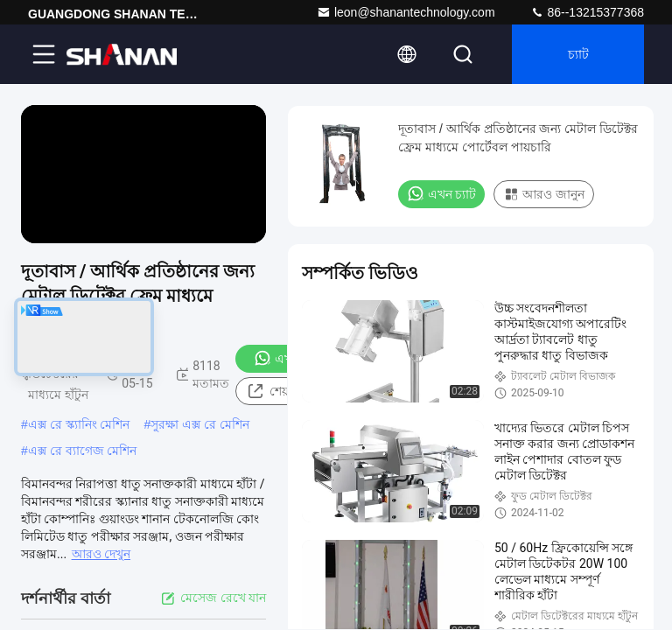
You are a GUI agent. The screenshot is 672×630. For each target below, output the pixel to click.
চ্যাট (578, 54)
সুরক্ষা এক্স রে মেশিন (200, 424)
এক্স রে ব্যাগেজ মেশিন (83, 451)
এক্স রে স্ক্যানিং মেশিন (79, 424)
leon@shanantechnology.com (406, 12)
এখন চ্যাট (441, 193)
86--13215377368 (587, 12)
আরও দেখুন (101, 554)
